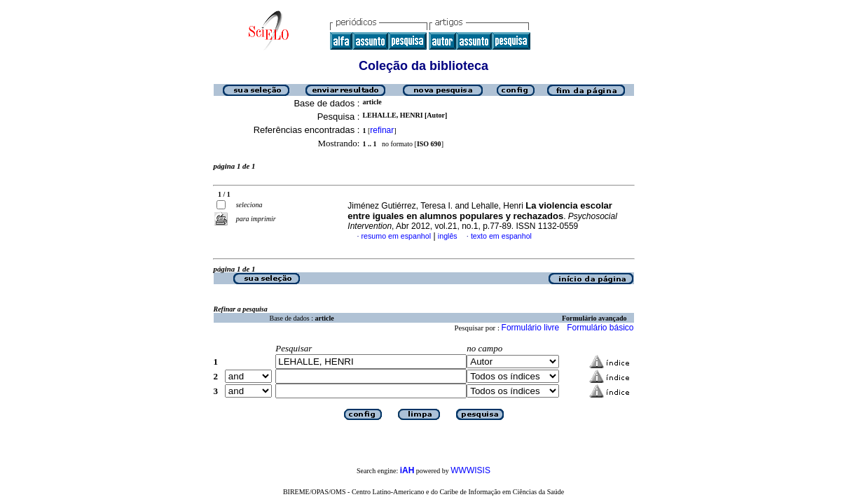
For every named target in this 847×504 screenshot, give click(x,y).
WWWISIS (470, 470)
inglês (448, 236)
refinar (382, 130)
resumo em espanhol (397, 236)
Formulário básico (600, 328)
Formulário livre (531, 328)
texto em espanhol (501, 236)
